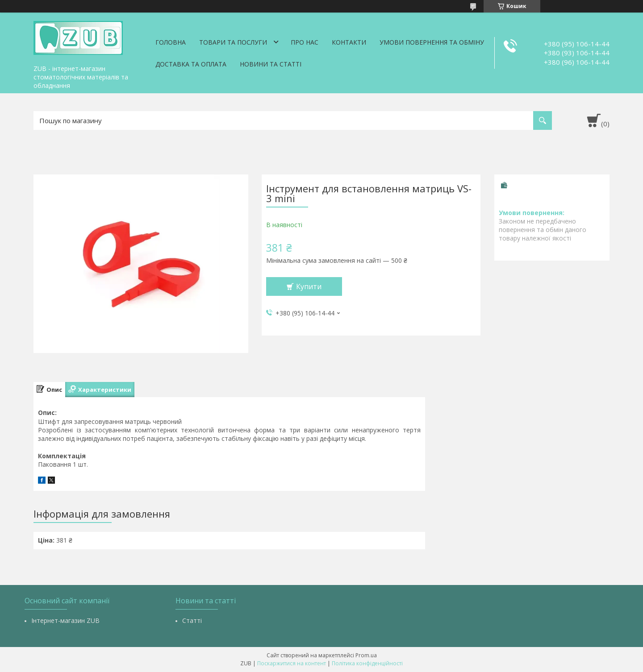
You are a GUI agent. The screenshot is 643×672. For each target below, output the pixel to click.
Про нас (305, 42)
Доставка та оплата (191, 64)
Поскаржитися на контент (292, 663)
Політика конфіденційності (367, 663)
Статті (192, 620)
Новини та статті (271, 64)
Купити (309, 286)
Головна (171, 42)
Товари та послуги (233, 42)
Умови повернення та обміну (432, 42)
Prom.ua (366, 655)
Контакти (349, 42)
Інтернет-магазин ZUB (65, 620)
